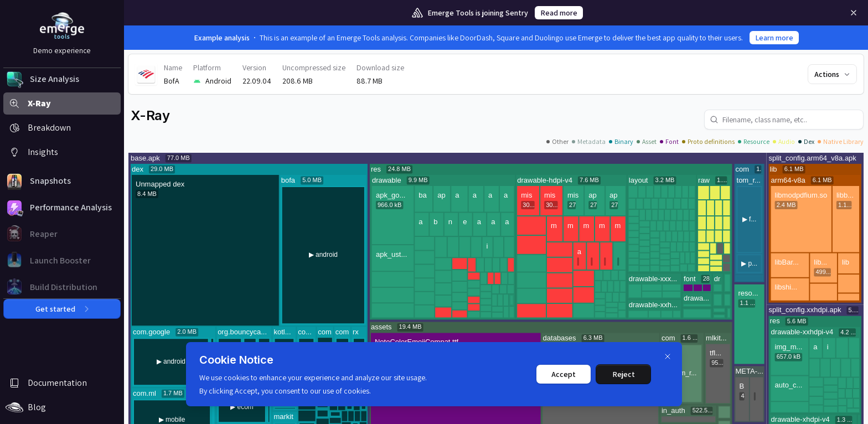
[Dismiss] (668, 356)
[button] (62, 79)
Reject (624, 374)
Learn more (774, 38)
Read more (559, 13)
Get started (62, 309)
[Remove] (854, 13)
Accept (564, 374)
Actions (833, 74)
